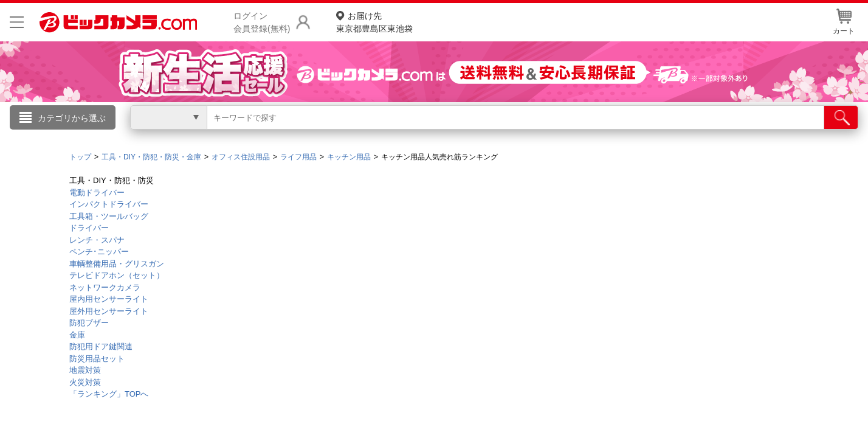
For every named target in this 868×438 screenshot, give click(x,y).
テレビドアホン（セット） (117, 275)
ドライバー (89, 228)
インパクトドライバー (109, 204)
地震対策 (85, 370)
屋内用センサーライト (109, 299)
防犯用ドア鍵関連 (101, 346)
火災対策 (85, 382)
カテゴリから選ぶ (72, 118)
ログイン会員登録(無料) (262, 22)
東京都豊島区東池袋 (374, 22)
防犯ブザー (89, 323)
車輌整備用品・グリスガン (117, 264)
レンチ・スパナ (97, 240)
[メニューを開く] (17, 22)
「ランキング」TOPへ (109, 394)
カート (844, 22)
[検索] (841, 117)
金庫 (77, 335)
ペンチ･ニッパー (99, 252)
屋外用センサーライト (109, 311)
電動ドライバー (97, 193)
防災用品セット (97, 359)
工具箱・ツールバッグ (109, 216)
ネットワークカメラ (105, 287)
